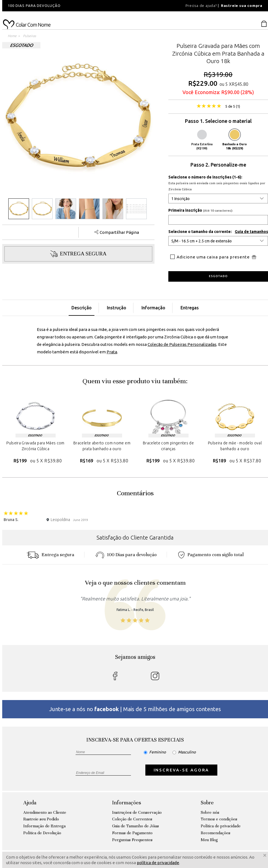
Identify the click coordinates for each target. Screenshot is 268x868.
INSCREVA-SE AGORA (181, 770)
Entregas (190, 308)
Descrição (82, 308)
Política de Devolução (42, 833)
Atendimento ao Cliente (45, 812)
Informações (127, 803)
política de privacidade (158, 863)
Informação (153, 308)
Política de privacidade (221, 826)
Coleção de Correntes (132, 819)
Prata (112, 352)
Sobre (207, 803)
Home (12, 36)
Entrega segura (50, 555)
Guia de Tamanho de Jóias (136, 826)
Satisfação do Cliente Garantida (135, 537)
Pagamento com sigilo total (211, 555)
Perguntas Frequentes (132, 840)
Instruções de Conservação (137, 812)
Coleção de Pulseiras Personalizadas (182, 344)
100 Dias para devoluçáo (126, 555)
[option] (77, 6)
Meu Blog (209, 840)
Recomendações (216, 833)
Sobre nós (210, 812)
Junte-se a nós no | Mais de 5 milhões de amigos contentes (135, 709)
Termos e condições (219, 819)
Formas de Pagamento (132, 833)
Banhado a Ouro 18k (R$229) (235, 140)
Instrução (117, 308)
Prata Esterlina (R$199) (202, 140)
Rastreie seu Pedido (41, 819)
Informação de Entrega (44, 826)
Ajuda (30, 803)
